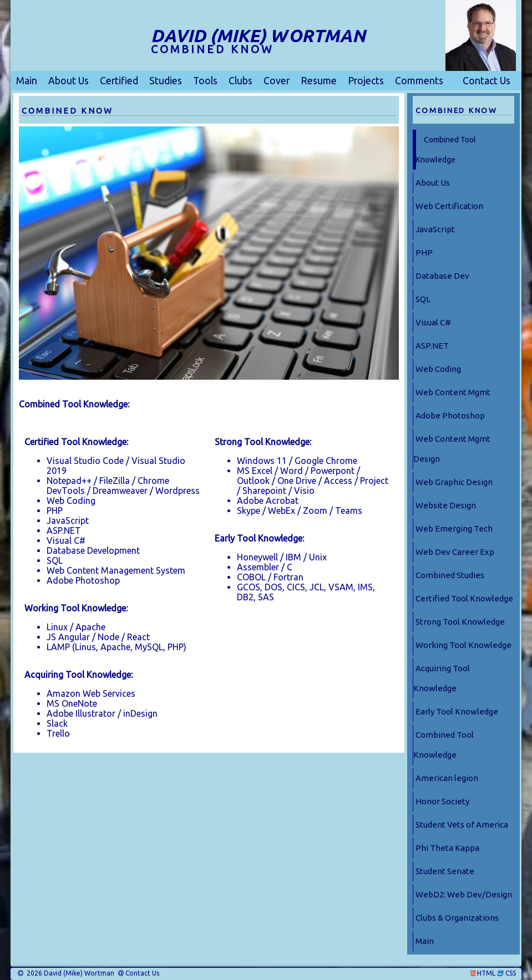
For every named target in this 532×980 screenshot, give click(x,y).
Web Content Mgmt (453, 392)
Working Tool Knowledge (463, 645)
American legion (447, 778)
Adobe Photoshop (450, 415)
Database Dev (442, 276)
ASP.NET (432, 346)
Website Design (446, 505)
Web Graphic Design (454, 482)
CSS (511, 973)
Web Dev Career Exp (455, 552)
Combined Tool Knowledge (446, 150)
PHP (424, 252)
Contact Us (487, 81)
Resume (319, 81)
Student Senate (445, 871)
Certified (119, 81)
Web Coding (438, 369)
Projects (366, 81)
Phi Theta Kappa (447, 848)
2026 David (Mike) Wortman (70, 973)
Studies (166, 81)
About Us (69, 81)
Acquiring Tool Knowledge (442, 678)
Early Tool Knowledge (457, 711)
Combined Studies (450, 575)
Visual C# (433, 322)
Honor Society (442, 801)
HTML (486, 973)
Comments (419, 81)
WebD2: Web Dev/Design (464, 894)
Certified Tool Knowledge (464, 598)
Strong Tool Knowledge (460, 622)
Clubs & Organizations (457, 918)
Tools (205, 81)
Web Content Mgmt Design (452, 449)
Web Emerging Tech (454, 529)
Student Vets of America (462, 825)
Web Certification (449, 206)
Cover (277, 81)
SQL (423, 299)
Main (27, 81)
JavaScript (435, 229)
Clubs (240, 81)
